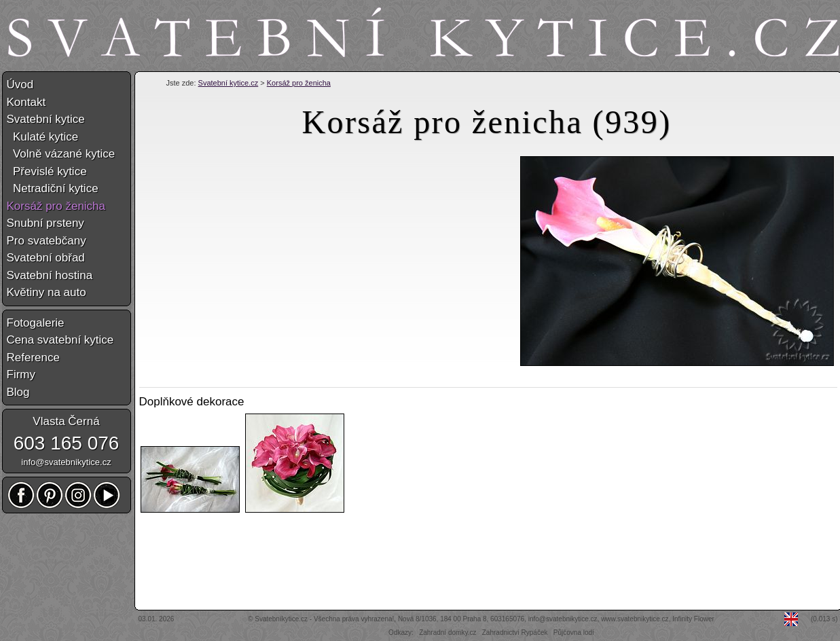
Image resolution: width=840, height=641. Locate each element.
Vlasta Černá (66, 421)
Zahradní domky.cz (448, 633)
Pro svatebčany (47, 241)
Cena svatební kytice (60, 340)
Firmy (21, 374)
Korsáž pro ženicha (299, 83)
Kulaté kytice (43, 137)
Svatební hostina (50, 275)
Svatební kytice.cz (229, 83)
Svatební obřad (46, 258)
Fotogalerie (36, 323)
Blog (18, 392)
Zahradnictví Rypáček (515, 633)
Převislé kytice (47, 171)
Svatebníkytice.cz (281, 619)
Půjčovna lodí (574, 633)
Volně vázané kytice (61, 154)
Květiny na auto (47, 292)
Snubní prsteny (45, 223)
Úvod (20, 85)
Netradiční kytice (53, 188)
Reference (33, 358)
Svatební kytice (46, 119)
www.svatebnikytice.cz (635, 619)
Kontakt (26, 102)
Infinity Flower (693, 619)
